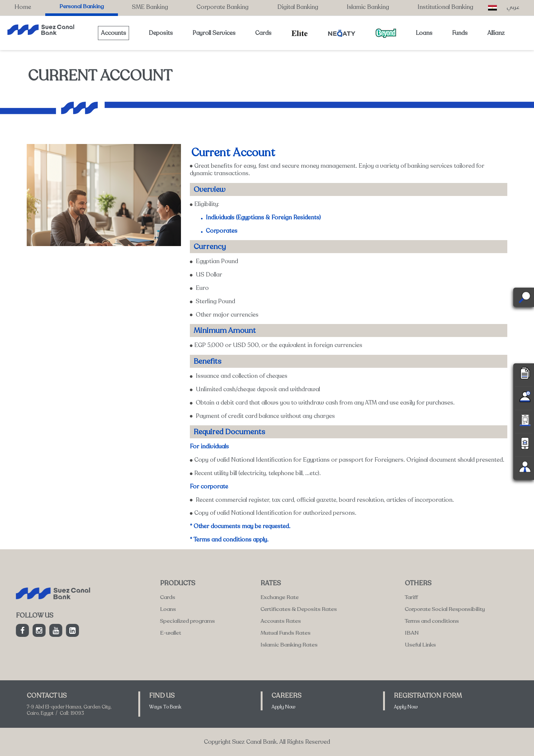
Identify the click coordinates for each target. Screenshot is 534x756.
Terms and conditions (237, 621)
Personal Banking (82, 6)
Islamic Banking (368, 7)
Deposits (161, 33)
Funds (460, 33)
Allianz (496, 33)
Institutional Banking (445, 7)
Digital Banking (298, 7)
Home (23, 7)
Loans (424, 33)
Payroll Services (214, 33)
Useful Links (225, 645)
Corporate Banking (222, 7)
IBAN (217, 633)
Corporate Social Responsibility (250, 609)
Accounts (113, 33)
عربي (513, 7)
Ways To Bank (165, 707)
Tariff (216, 597)
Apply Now (284, 707)
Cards (263, 33)
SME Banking (150, 7)
